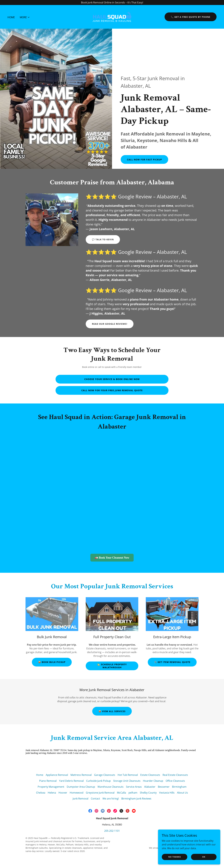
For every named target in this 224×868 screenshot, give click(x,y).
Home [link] (11, 17)
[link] (112, 17)
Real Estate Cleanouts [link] (175, 775)
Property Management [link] (51, 787)
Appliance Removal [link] (57, 775)
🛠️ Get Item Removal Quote (172, 662)
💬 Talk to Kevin (103, 239)
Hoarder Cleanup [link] (153, 781)
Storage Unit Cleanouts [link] (127, 781)
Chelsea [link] (41, 793)
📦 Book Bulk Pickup (52, 662)
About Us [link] (182, 793)
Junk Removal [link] (80, 799)
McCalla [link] (121, 793)
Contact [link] (95, 799)
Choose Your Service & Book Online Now (112, 379)
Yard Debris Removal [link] (71, 781)
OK (204, 857)
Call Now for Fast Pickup (144, 160)
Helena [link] (52, 793)
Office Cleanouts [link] (175, 781)
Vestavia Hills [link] (167, 793)
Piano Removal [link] (48, 781)
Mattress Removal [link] (81, 775)
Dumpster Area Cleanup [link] (81, 787)
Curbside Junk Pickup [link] (98, 781)
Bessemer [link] (164, 787)
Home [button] (40, 775)
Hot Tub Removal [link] (128, 775)
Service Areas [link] (134, 787)
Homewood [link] (77, 793)
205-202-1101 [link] (112, 831)
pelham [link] (133, 793)
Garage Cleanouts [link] (105, 775)
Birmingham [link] (179, 787)
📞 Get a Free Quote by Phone (191, 17)
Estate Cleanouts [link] (150, 775)
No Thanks (175, 857)
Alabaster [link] (150, 787)
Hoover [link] (63, 793)
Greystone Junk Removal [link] (100, 793)
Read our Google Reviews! (110, 324)
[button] (25, 17)
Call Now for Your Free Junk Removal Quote (112, 390)
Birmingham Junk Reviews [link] (136, 799)
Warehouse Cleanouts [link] (111, 787)
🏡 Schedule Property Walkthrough (112, 666)
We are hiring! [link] (111, 799)
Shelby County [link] (148, 793)
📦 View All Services (112, 711)
